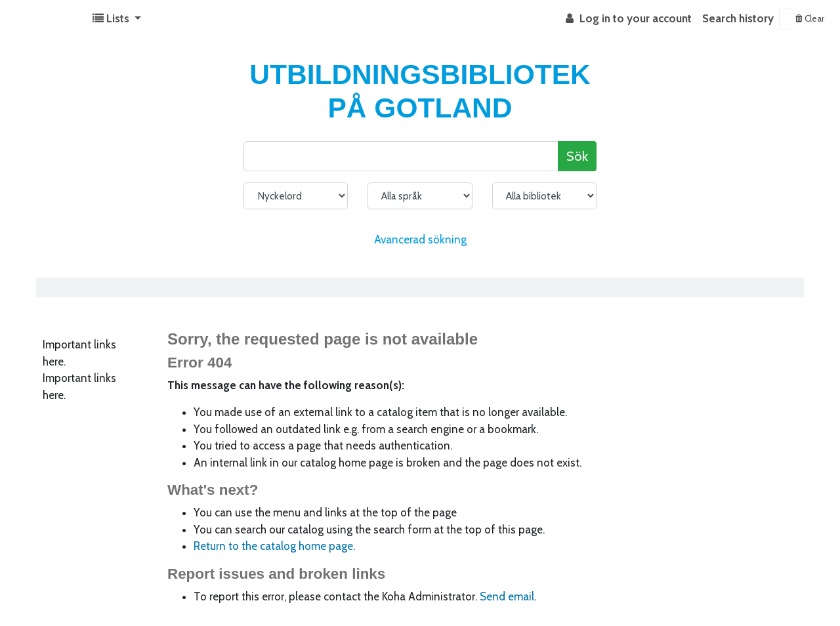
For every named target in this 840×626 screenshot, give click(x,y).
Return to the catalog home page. (274, 546)
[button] (117, 19)
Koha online (43, 19)
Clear (810, 18)
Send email (507, 596)
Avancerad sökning (420, 240)
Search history (738, 18)
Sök (577, 156)
